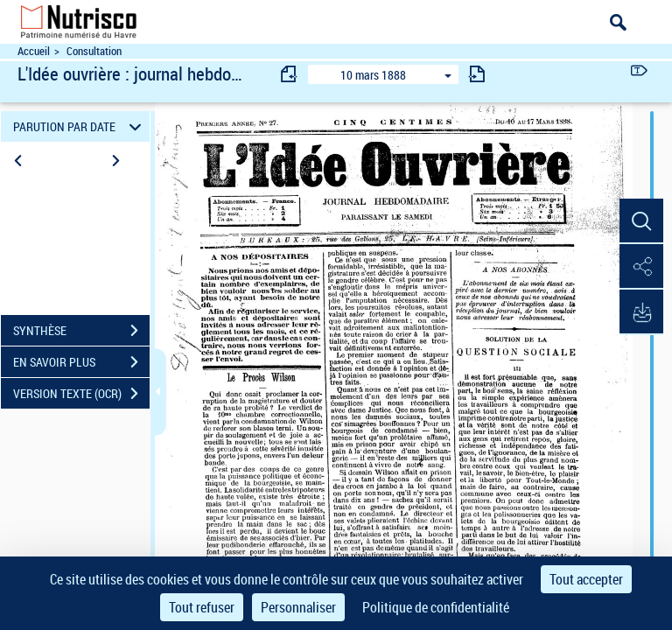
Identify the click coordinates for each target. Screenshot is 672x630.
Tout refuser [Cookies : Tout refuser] (202, 607)
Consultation (94, 51)
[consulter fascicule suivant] (477, 74)
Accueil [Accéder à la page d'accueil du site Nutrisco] (34, 51)
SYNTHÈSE (81, 331)
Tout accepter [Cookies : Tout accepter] (586, 579)
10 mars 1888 (373, 75)
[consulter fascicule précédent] (290, 74)
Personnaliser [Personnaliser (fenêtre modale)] (298, 607)
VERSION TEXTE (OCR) (81, 394)
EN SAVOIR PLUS (81, 362)
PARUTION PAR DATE (80, 126)
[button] (641, 221)
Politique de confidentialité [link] (436, 607)
